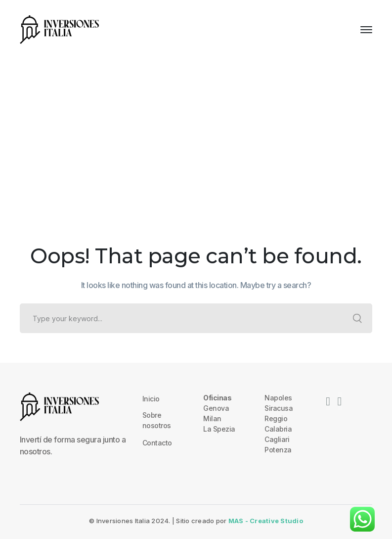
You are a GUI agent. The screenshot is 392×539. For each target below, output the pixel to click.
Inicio (151, 399)
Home (173, 141)
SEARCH (357, 318)
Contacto (157, 443)
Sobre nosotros (157, 420)
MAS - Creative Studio (266, 521)
